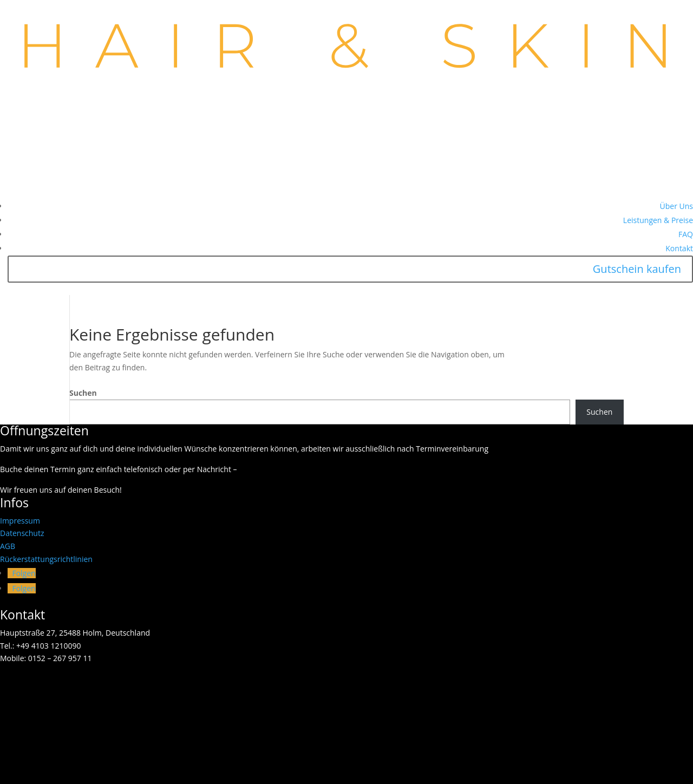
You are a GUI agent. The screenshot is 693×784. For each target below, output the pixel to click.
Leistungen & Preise (658, 220)
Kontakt (679, 248)
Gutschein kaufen (637, 269)
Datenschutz (22, 533)
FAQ (686, 234)
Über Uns (676, 206)
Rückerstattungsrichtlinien (46, 559)
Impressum (20, 521)
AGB (8, 546)
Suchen (83, 393)
